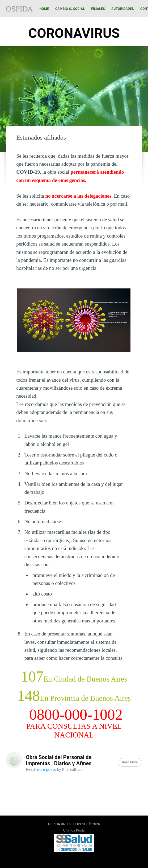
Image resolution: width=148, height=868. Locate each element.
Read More (130, 762)
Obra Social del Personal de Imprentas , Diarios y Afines (59, 760)
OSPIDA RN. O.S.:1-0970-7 (68, 824)
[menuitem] (44, 9)
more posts (46, 769)
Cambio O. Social (70, 9)
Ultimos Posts (74, 830)
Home (44, 9)
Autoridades (123, 9)
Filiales (98, 9)
